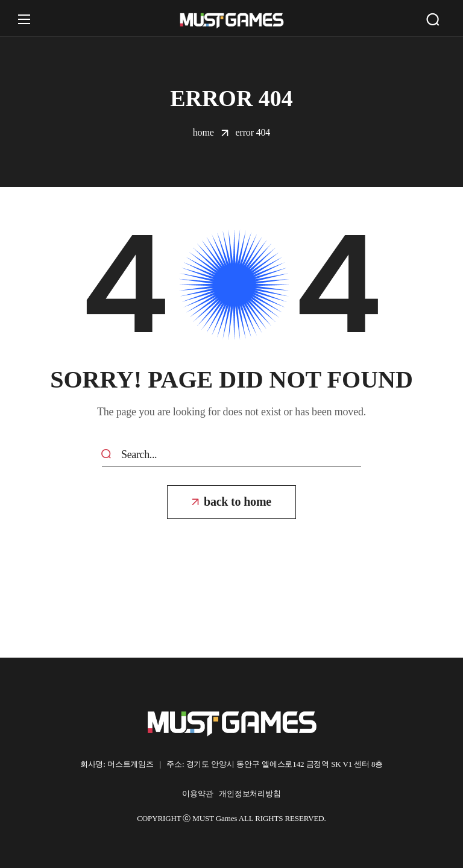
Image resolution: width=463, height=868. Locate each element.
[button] (433, 19)
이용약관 (200, 794)
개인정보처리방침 (250, 794)
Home (203, 132)
